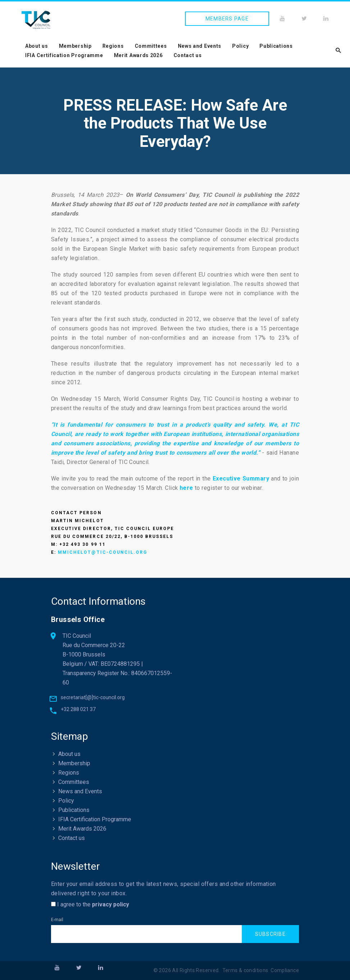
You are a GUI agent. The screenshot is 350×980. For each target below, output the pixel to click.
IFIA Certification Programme (64, 55)
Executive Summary (241, 479)
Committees (151, 46)
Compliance (285, 970)
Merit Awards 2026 (138, 55)
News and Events (200, 46)
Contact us (188, 55)
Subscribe (270, 934)
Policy (240, 46)
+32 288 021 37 (78, 710)
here (186, 488)
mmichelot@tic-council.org (103, 552)
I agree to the (90, 905)
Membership (75, 46)
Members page (227, 19)
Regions (113, 46)
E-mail (57, 920)
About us (37, 46)
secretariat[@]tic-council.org (93, 698)
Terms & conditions (245, 970)
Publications (276, 46)
